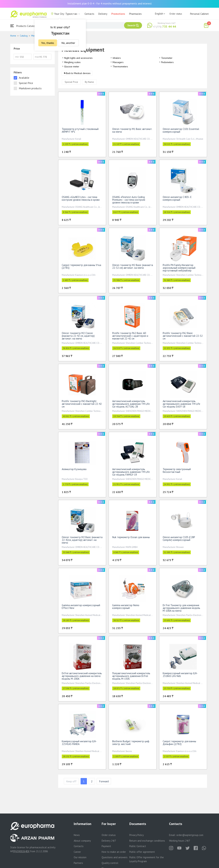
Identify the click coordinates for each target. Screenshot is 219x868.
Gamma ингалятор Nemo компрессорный (126, 608)
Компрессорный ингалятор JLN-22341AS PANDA (79, 744)
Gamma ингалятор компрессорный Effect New (81, 608)
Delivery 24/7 (109, 841)
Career (77, 852)
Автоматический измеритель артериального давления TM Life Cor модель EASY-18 (181, 405)
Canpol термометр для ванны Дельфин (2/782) (179, 744)
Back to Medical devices (78, 74)
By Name (89, 83)
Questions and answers (115, 857)
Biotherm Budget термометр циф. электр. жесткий (131, 744)
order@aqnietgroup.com (190, 835)
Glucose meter (72, 66)
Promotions (118, 14)
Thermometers (120, 66)
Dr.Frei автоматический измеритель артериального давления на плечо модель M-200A (82, 677)
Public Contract (138, 846)
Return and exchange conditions (147, 841)
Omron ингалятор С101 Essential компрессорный (181, 132)
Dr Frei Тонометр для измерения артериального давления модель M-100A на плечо (181, 609)
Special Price (71, 83)
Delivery (103, 14)
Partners (78, 863)
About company (82, 841)
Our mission (80, 857)
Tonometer (167, 58)
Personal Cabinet (199, 14)
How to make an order (114, 852)
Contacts (89, 14)
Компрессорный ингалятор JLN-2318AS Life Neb (180, 676)
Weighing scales (72, 62)
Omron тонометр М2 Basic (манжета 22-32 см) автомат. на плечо (133, 268)
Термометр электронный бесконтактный (177, 472)
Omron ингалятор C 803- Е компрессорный (177, 200)
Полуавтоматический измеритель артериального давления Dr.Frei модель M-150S (131, 677)
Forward (104, 782)
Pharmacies (135, 14)
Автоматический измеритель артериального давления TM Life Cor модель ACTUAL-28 (131, 405)
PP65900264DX (21, 851)
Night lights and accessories (78, 58)
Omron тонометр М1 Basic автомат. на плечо (132, 132)
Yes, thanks (48, 43)
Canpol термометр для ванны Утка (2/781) (81, 268)
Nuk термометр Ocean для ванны (131, 538)
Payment (106, 846)
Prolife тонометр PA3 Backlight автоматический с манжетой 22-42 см (82, 405)
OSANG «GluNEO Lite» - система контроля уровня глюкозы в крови (81, 200)
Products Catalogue (25, 26)
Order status (176, 14)
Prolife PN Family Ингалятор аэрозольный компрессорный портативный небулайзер (179, 269)
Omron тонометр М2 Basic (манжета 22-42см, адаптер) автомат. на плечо (82, 541)
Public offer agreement (142, 852)
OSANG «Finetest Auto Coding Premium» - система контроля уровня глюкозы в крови (129, 201)
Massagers (118, 62)
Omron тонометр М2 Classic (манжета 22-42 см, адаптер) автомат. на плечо (78, 337)
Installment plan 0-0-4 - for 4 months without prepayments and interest (110, 3)
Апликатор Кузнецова (74, 470)
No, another (68, 43)
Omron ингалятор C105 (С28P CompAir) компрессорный (179, 540)
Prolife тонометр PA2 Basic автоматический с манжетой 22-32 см (183, 337)
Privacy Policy (137, 835)
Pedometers (167, 62)
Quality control (110, 863)
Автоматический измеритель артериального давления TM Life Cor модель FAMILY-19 (131, 473)
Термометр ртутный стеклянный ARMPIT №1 (80, 132)
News (77, 835)
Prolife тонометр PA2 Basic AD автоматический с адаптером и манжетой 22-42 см (130, 337)
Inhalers (117, 58)
